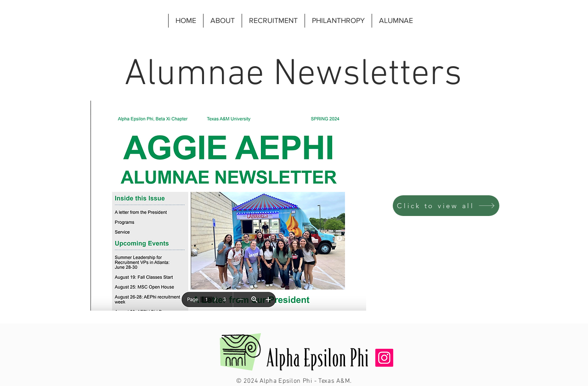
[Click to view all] (446, 206)
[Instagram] (384, 358)
